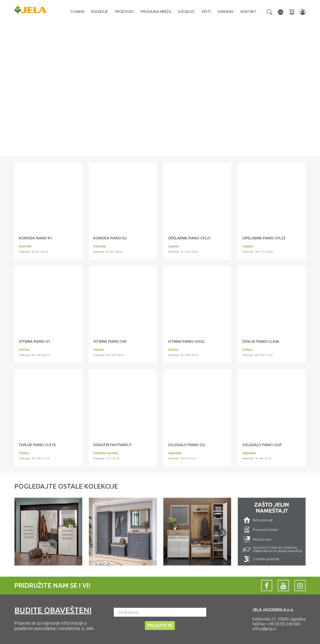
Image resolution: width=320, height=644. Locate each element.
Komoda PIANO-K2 (110, 238)
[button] (270, 12)
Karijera (226, 11)
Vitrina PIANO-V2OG (186, 341)
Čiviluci (247, 350)
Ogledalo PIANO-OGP (262, 445)
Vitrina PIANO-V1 (35, 341)
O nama (77, 11)
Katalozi (186, 11)
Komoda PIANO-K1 (36, 238)
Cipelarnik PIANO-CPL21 (189, 238)
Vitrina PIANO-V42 (110, 341)
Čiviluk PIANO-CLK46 (261, 341)
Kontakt (249, 11)
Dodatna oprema (106, 453)
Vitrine (24, 350)
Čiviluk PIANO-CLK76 (37, 445)
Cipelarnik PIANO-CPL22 (264, 238)
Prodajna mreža (156, 11)
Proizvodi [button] (124, 11)
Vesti (206, 11)
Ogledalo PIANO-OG (186, 445)
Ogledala (175, 453)
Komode (25, 246)
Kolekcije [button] (100, 11)
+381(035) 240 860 (284, 624)
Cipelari (173, 246)
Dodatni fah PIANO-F (113, 445)
